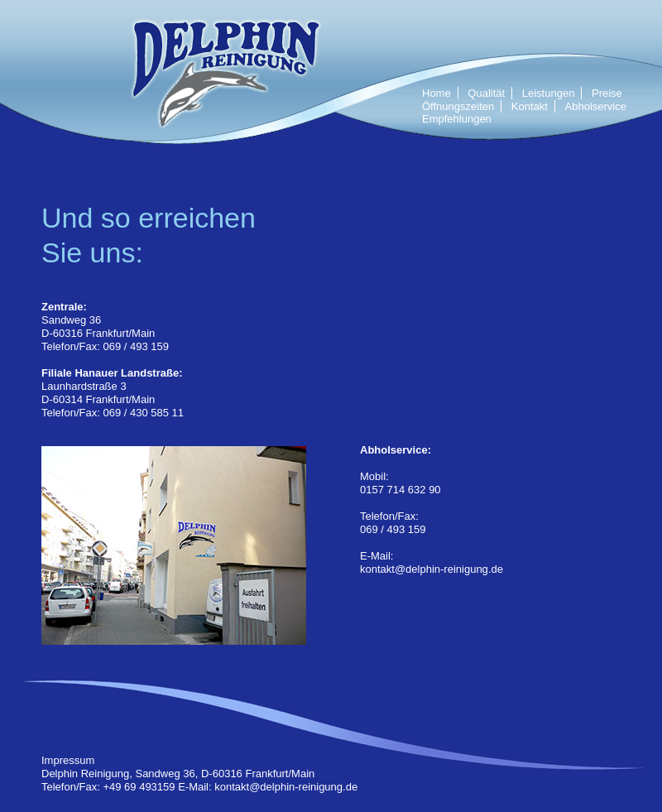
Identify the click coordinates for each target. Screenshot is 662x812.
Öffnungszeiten (458, 106)
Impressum (68, 760)
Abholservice (596, 106)
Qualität (486, 93)
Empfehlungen (457, 119)
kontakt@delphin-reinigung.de (432, 569)
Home (437, 93)
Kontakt (530, 106)
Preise (607, 93)
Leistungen (549, 93)
